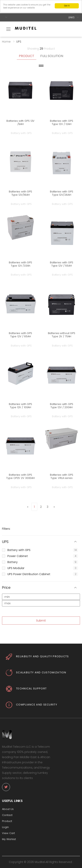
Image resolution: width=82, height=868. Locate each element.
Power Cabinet (18, 556)
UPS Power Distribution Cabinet (29, 574)
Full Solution (52, 56)
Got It (67, 6)
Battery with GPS (19, 550)
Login (5, 827)
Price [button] (6, 588)
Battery (13, 562)
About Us (8, 809)
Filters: (6, 529)
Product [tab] (27, 56)
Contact (7, 815)
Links (71, 17)
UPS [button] (5, 542)
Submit (41, 621)
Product (7, 821)
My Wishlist (9, 839)
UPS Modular (16, 568)
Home (6, 42)
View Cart (8, 833)
